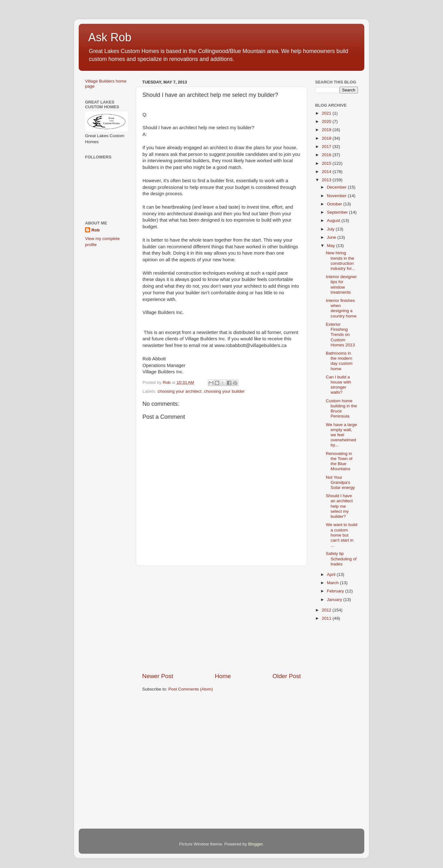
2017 (327, 147)
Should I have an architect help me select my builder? (339, 506)
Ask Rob (110, 37)
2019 (327, 130)
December (337, 187)
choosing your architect (179, 391)
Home (223, 676)
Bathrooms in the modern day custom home (339, 361)
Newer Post (158, 676)
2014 (327, 172)
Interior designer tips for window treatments (341, 284)
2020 (327, 121)
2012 (327, 610)
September (338, 212)
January (335, 600)
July (331, 229)
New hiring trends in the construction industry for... (341, 261)
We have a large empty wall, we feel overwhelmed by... (341, 435)
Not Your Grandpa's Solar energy (341, 482)
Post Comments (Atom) (191, 689)
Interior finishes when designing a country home (341, 308)
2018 (327, 138)
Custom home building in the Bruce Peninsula (341, 409)
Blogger (255, 844)
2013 (327, 180)
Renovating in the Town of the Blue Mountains (339, 461)
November (337, 196)
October (335, 204)
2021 (327, 113)
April (332, 574)
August (334, 220)
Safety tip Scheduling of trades (341, 559)
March (333, 583)
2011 (327, 618)
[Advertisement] (221, 619)
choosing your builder (224, 391)
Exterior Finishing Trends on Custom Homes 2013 (341, 335)
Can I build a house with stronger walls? (339, 385)
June (332, 237)
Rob (96, 230)
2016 (327, 155)
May (331, 246)
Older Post (287, 676)
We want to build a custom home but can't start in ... (342, 535)
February (336, 591)
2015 (327, 163)
